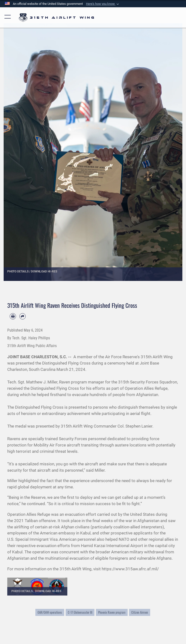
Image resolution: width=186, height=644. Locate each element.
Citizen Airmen (140, 612)
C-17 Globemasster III (80, 612)
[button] (103, 4)
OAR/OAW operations (50, 612)
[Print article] (13, 316)
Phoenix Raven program (112, 612)
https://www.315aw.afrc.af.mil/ (130, 569)
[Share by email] (23, 316)
